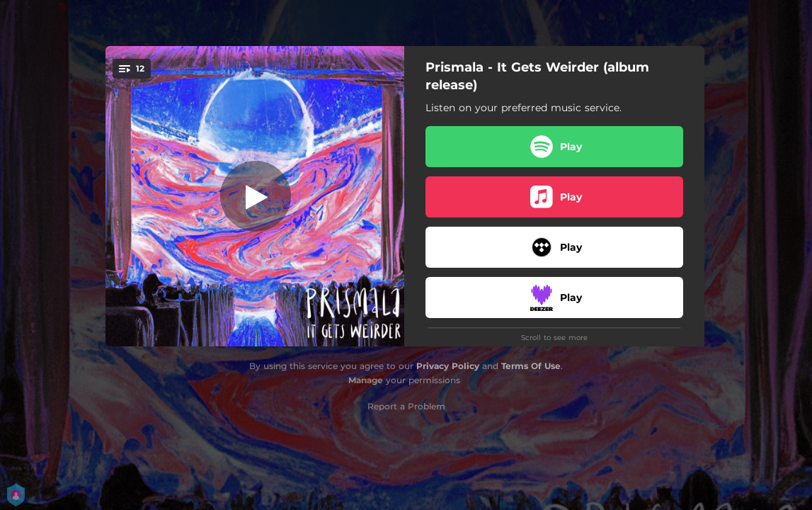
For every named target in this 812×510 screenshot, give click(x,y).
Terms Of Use (531, 366)
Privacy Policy (448, 366)
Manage (366, 380)
